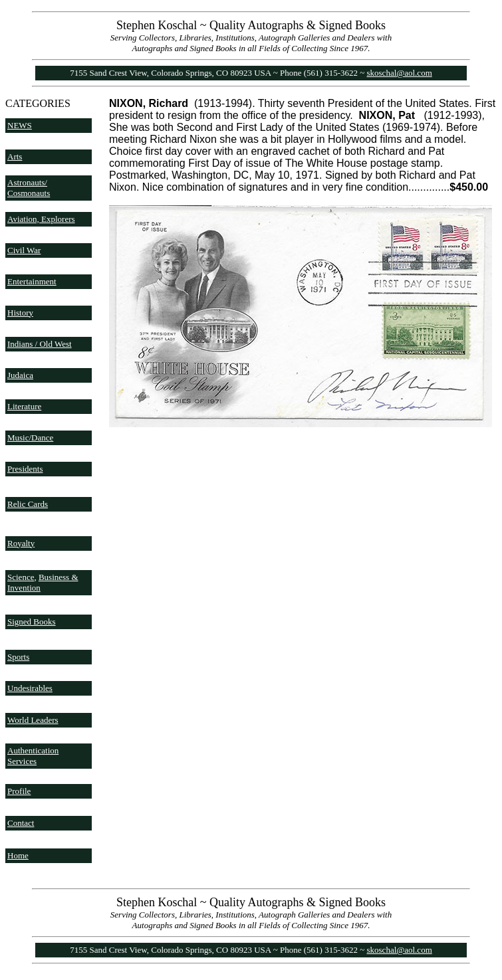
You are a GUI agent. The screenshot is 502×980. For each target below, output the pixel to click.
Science (21, 577)
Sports (18, 657)
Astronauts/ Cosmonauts (29, 188)
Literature (24, 406)
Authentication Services (33, 756)
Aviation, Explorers (41, 219)
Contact (21, 823)
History (20, 313)
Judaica (20, 375)
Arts (15, 156)
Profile (19, 791)
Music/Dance (30, 438)
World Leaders (33, 720)
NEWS (20, 125)
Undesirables (30, 688)
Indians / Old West (40, 344)
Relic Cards (28, 504)
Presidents (25, 469)
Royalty (21, 543)
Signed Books (32, 622)
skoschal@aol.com (400, 73)
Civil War (24, 250)
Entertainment (32, 281)
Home (18, 855)
